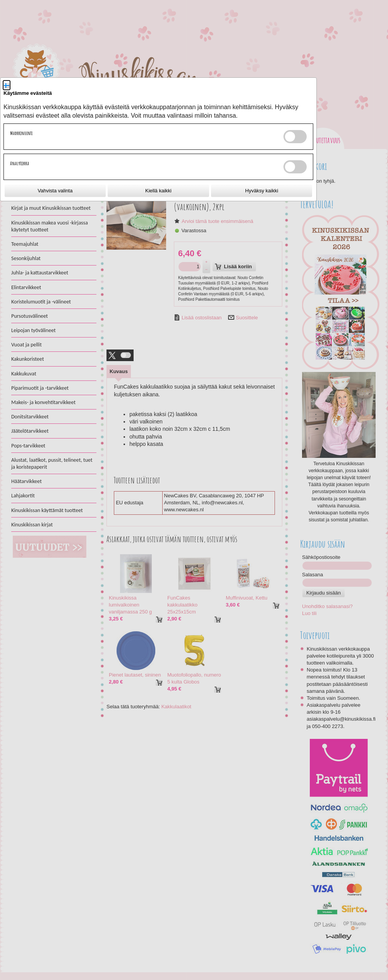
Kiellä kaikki (158, 191)
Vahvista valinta (55, 191)
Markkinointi (21, 133)
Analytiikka (20, 163)
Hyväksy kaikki (262, 191)
